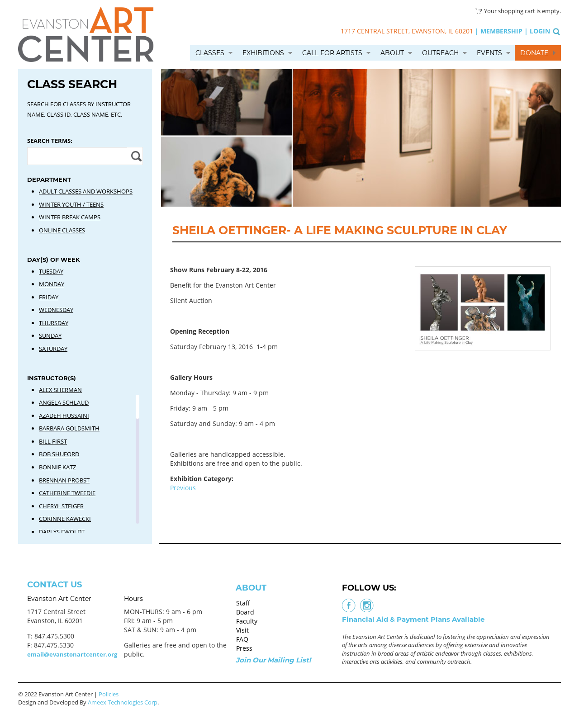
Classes (210, 53)
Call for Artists (332, 53)
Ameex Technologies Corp (123, 702)
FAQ (242, 639)
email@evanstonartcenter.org (72, 654)
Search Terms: (50, 141)
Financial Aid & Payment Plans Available (413, 619)
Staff (243, 603)
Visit (242, 630)
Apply (135, 156)
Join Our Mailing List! (273, 660)
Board (245, 612)
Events (489, 53)
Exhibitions (263, 53)
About (392, 53)
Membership (501, 31)
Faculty (247, 621)
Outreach (440, 53)
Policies (109, 694)
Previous (183, 488)
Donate (534, 53)
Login (540, 31)
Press (244, 648)
